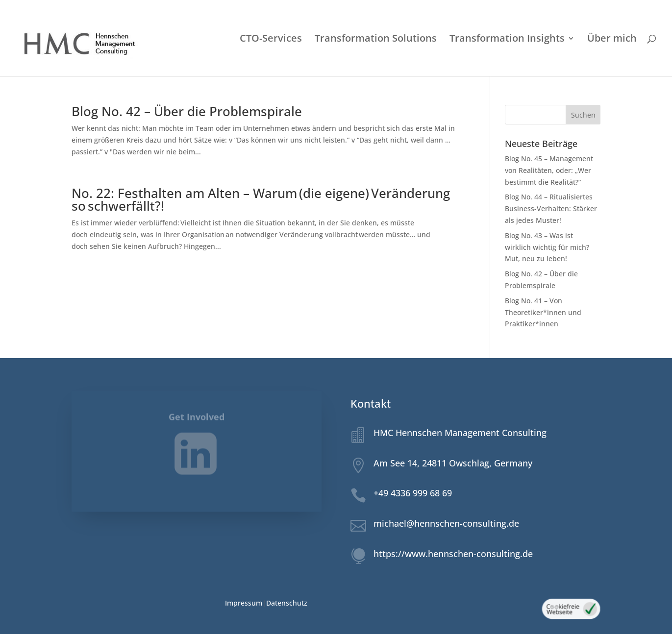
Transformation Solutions (376, 40)
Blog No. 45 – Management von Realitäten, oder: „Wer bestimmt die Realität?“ (549, 170)
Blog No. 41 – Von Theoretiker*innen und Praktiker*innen (543, 312)
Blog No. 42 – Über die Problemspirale (187, 111)
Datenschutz (287, 603)
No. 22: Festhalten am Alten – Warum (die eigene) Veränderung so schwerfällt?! (261, 199)
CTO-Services (271, 40)
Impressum (244, 603)
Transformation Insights (507, 40)
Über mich (612, 40)
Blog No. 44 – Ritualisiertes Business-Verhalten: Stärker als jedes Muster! (551, 208)
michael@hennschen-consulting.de (446, 523)
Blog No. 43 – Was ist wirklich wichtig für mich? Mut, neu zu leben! (547, 247)
